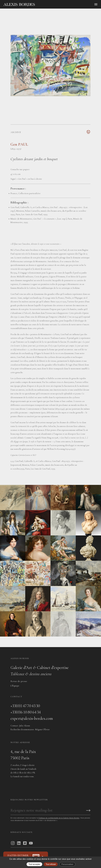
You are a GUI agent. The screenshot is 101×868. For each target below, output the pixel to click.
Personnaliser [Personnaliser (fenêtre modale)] (67, 864)
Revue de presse (19, 681)
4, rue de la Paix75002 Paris (23, 755)
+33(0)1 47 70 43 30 (25, 706)
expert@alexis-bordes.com (32, 718)
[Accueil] (42, 5)
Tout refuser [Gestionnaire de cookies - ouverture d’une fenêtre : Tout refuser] (51, 864)
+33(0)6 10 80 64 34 (26, 712)
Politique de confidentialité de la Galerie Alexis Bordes (59, 818)
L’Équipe (15, 686)
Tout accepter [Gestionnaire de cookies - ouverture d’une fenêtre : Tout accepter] (34, 864)
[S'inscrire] (88, 811)
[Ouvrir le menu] (96, 4)
